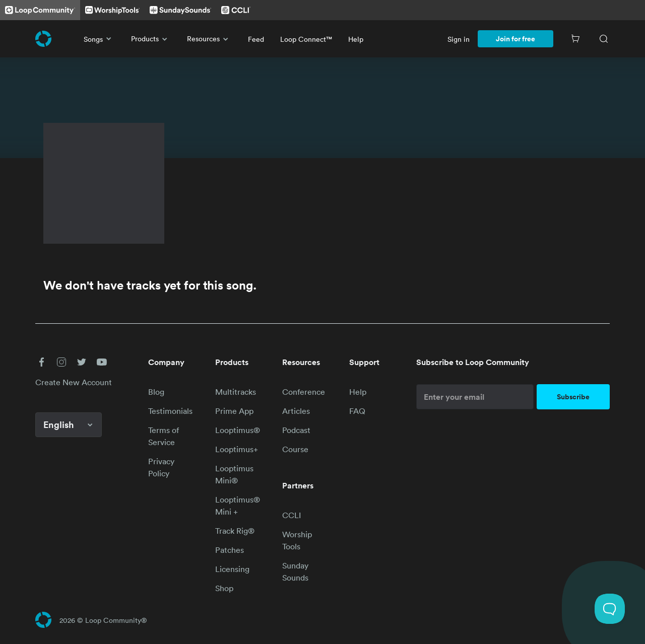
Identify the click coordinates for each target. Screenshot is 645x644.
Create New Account (74, 382)
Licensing (232, 569)
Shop (224, 588)
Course (295, 449)
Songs (99, 39)
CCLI (292, 515)
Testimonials (170, 411)
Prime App (234, 411)
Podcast (296, 430)
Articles (296, 411)
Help (356, 39)
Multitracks (236, 392)
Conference (304, 392)
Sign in (459, 39)
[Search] (604, 39)
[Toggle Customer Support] (610, 609)
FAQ (357, 411)
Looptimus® (238, 430)
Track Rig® (235, 531)
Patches (230, 550)
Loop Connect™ (306, 39)
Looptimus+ (237, 449)
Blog (156, 392)
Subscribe (573, 397)
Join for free (515, 39)
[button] (41, 362)
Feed (256, 39)
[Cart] (575, 39)
